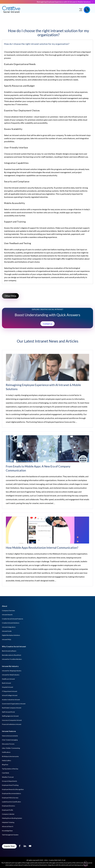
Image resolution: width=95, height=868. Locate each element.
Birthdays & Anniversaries (10, 756)
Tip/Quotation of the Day (10, 769)
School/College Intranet (10, 695)
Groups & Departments (9, 781)
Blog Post (5, 765)
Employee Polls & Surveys (10, 798)
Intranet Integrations (9, 627)
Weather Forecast (8, 777)
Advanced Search (8, 826)
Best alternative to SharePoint (12, 655)
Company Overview (8, 611)
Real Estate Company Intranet (12, 708)
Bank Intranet (6, 683)
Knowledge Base (7, 831)
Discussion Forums (8, 744)
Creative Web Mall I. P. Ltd (57, 860)
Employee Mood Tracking (10, 785)
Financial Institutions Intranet (12, 724)
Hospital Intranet (7, 687)
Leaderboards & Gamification (11, 802)
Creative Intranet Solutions (11, 623)
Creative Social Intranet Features (12, 619)
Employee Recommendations (11, 793)
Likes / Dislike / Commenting (11, 748)
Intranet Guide (7, 631)
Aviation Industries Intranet (11, 700)
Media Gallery (6, 760)
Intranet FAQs (7, 639)
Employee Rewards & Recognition (13, 789)
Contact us (48, 324)
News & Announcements (10, 736)
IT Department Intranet (10, 691)
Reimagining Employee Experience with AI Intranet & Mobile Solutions (64, 2)
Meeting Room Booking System (12, 818)
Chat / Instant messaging (10, 740)
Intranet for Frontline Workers (12, 659)
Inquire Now (9, 846)
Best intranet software (9, 651)
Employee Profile (7, 810)
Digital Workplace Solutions (11, 635)
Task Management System (10, 835)
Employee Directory (8, 806)
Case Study (6, 773)
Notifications (6, 752)
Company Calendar (8, 814)
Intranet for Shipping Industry (12, 671)
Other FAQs (10, 296)
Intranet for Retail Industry (11, 675)
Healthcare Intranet (8, 679)
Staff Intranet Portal (8, 712)
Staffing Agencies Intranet (10, 716)
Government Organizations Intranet (14, 704)
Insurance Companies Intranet (12, 720)
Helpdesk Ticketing (8, 822)
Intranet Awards (7, 615)
